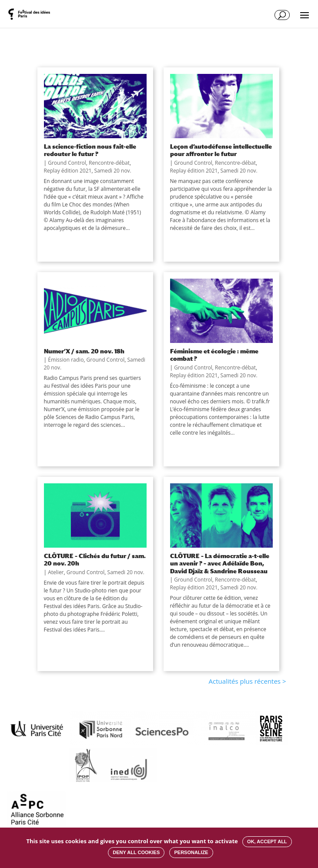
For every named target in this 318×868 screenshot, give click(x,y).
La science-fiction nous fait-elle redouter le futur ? (90, 150)
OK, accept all (267, 841)
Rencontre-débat (109, 163)
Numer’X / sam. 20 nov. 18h (84, 351)
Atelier (56, 572)
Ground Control (67, 163)
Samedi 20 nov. (113, 171)
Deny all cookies (136, 852)
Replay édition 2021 (68, 171)
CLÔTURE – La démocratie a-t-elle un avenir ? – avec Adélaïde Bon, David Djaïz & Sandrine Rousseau (220, 563)
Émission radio (66, 360)
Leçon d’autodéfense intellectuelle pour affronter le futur (221, 150)
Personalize (191, 852)
